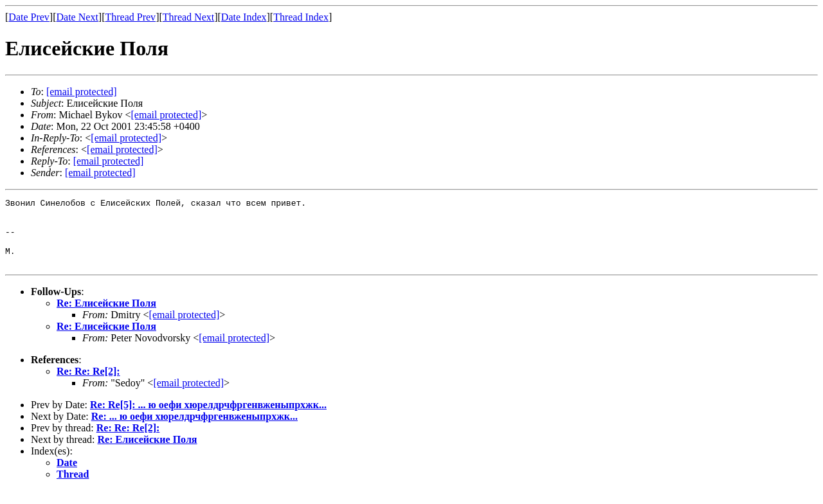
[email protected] (185, 328)
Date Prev (29, 17)
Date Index (244, 17)
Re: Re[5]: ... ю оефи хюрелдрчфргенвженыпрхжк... (208, 418)
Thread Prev (130, 17)
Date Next (77, 17)
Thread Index (301, 17)
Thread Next (188, 17)
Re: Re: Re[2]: (88, 385)
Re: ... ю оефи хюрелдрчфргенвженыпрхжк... (194, 430)
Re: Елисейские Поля (106, 317)
